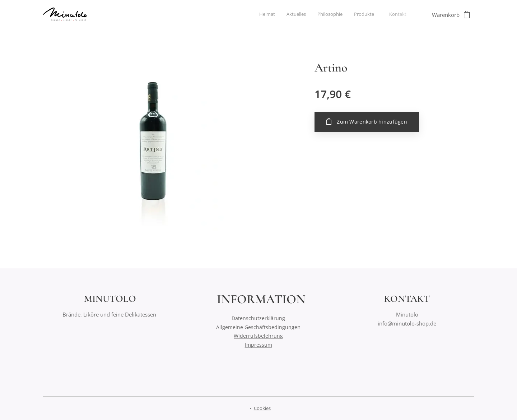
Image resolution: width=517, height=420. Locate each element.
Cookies (262, 408)
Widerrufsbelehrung (258, 336)
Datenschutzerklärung (258, 318)
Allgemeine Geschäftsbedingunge (257, 327)
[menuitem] (359, 15)
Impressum (258, 345)
